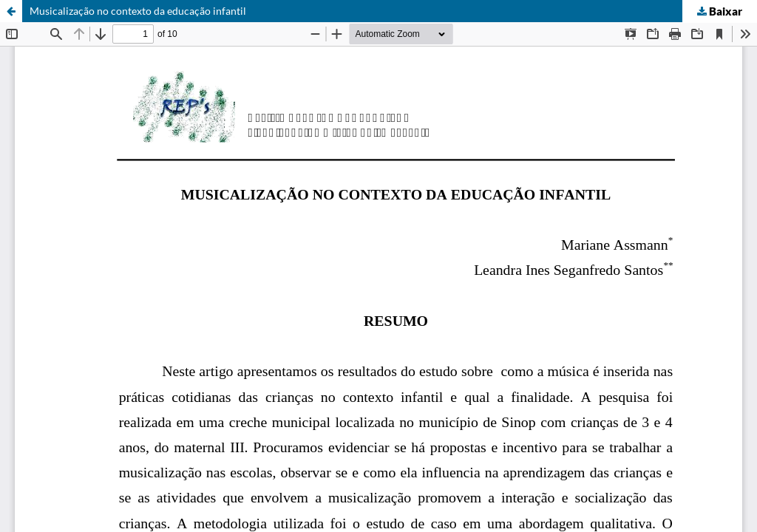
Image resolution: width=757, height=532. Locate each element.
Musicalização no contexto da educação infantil (138, 11)
